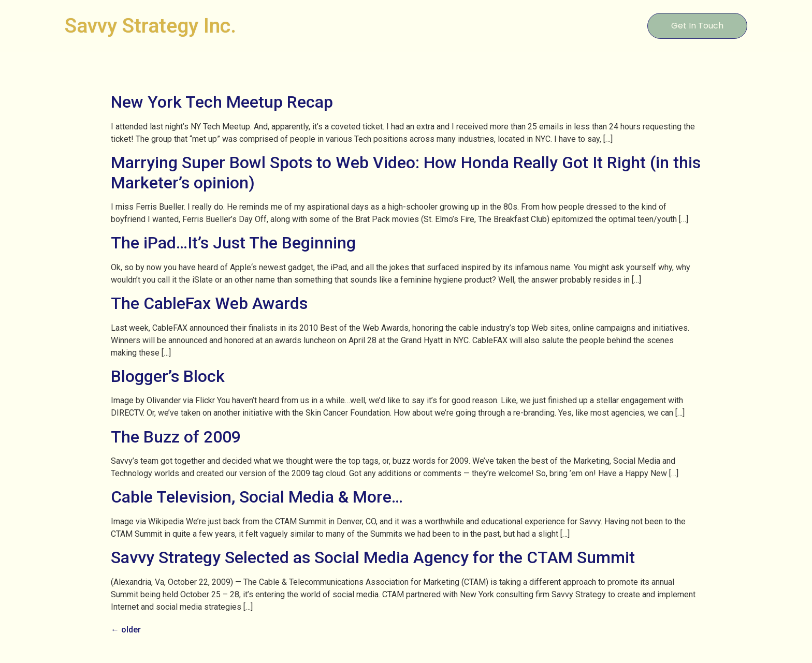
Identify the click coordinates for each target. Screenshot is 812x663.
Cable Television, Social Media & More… (257, 497)
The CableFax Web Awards (209, 303)
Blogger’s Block (168, 376)
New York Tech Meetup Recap (222, 102)
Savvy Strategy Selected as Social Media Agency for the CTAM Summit (373, 557)
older (126, 630)
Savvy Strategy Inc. (150, 26)
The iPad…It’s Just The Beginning (233, 243)
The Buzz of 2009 (176, 437)
